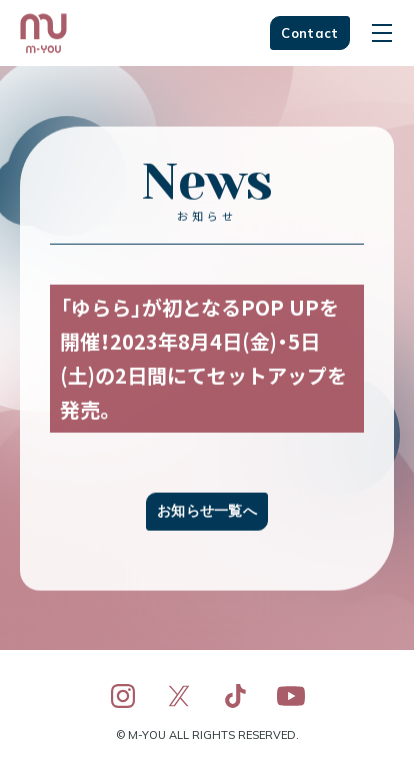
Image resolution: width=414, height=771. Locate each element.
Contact (309, 33)
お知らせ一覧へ (207, 512)
